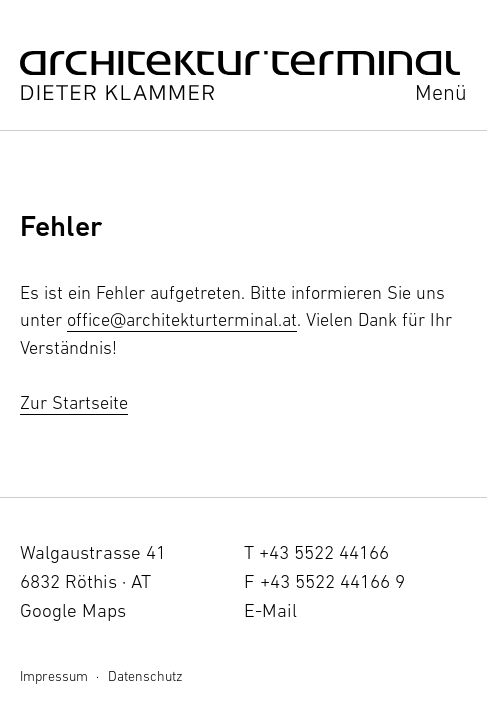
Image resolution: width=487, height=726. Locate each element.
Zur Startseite (74, 402)
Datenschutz (145, 676)
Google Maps (73, 610)
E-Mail (270, 610)
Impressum (54, 676)
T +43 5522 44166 (316, 552)
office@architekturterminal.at (182, 319)
